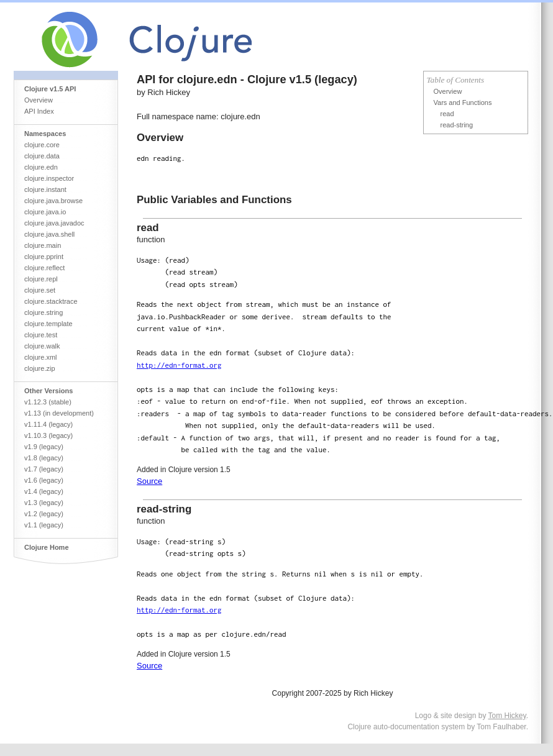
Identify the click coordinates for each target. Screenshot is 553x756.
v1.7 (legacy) (44, 469)
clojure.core (42, 145)
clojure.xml (41, 357)
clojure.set (40, 290)
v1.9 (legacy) (44, 447)
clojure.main (43, 245)
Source (149, 481)
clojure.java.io (45, 212)
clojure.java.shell (49, 234)
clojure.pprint (44, 257)
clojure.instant (45, 189)
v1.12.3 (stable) (48, 402)
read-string (457, 125)
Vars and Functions (463, 102)
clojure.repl (41, 279)
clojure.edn (41, 167)
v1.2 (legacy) (44, 514)
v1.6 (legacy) (44, 480)
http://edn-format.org (179, 365)
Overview (39, 100)
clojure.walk (42, 346)
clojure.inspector (49, 178)
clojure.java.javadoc (54, 223)
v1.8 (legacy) (44, 458)
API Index (39, 111)
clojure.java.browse (53, 201)
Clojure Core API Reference (193, 37)
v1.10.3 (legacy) (48, 435)
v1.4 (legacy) (44, 491)
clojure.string (43, 312)
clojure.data (42, 156)
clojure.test (41, 335)
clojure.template (48, 324)
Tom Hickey (507, 716)
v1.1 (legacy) (44, 525)
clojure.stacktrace (51, 301)
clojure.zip (40, 368)
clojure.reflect (44, 268)
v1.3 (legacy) (44, 503)
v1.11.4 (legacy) (48, 424)
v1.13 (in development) (59, 413)
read (447, 114)
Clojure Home (47, 547)
